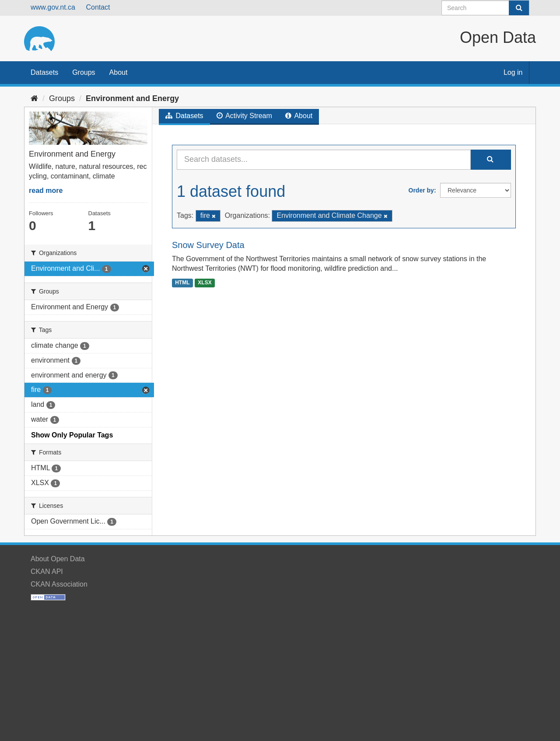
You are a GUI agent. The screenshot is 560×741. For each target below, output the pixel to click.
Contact (98, 7)
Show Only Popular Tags (72, 435)
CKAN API (47, 571)
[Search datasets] (485, 8)
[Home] (34, 98)
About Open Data (58, 559)
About (119, 72)
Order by (421, 190)
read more (46, 190)
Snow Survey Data (208, 245)
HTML (182, 283)
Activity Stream (244, 116)
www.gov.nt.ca (53, 7)
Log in (513, 72)
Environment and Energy (132, 98)
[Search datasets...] (324, 160)
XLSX (205, 283)
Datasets (44, 72)
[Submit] (519, 8)
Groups (84, 72)
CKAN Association (59, 584)
